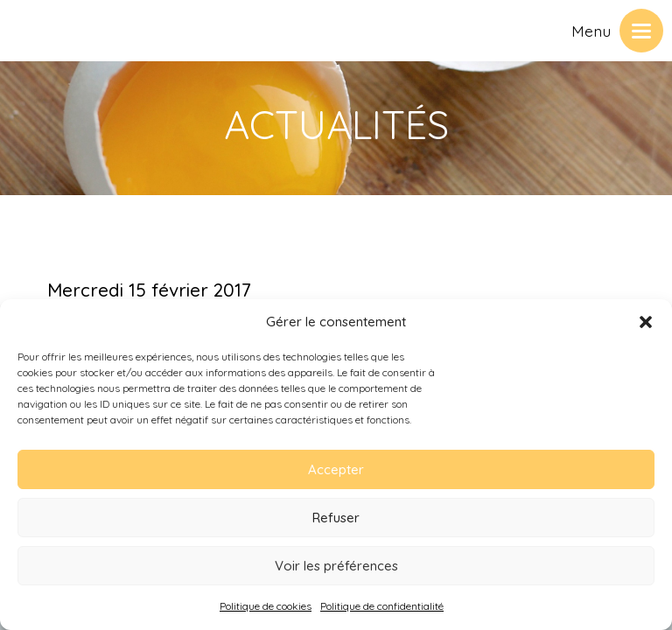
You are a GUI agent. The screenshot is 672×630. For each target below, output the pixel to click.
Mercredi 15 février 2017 (149, 290)
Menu (591, 31)
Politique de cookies (266, 606)
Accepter (336, 469)
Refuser (336, 518)
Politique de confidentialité (382, 606)
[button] (646, 322)
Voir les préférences (336, 566)
